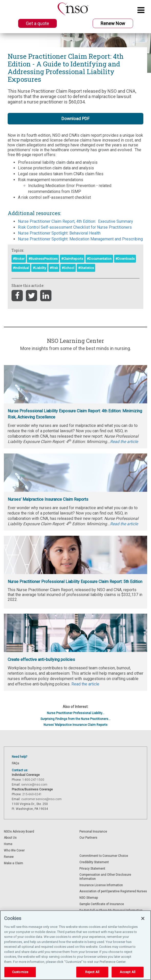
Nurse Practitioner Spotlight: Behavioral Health (59, 233)
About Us (10, 838)
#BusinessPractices (43, 259)
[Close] (143, 918)
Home (8, 844)
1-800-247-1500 (33, 780)
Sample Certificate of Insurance (102, 904)
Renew (9, 857)
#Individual (21, 268)
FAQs (15, 763)
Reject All (92, 972)
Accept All (128, 972)
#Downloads (125, 259)
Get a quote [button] (37, 23)
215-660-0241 (32, 794)
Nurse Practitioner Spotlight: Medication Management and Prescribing (80, 239)
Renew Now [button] (113, 23)
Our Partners (88, 838)
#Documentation (99, 259)
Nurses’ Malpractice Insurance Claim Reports (75, 725)
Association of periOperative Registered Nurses (113, 891)
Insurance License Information (101, 885)
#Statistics (86, 268)
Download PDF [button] (75, 119)
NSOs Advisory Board (19, 832)
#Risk (54, 268)
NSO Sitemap (89, 898)
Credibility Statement (94, 862)
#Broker (19, 259)
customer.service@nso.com (41, 799)
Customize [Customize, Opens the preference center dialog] (20, 972)
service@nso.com (34, 785)
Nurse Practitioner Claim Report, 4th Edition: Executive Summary (75, 221)
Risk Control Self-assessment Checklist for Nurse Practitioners (75, 227)
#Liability (39, 268)
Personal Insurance (93, 832)
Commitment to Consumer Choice (104, 856)
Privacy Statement (92, 869)
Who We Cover (14, 850)
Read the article (85, 684)
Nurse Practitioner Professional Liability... (76, 713)
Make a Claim (13, 863)
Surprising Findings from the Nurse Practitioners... (75, 719)
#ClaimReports (72, 259)
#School (68, 268)
